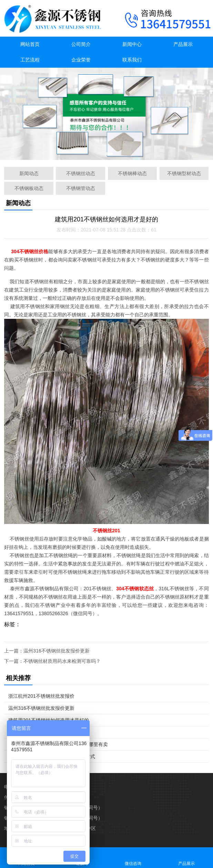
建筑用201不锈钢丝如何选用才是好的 (48, 720)
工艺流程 (30, 60)
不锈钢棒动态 (132, 173)
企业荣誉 (81, 60)
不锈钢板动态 (29, 188)
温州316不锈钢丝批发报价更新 (56, 651)
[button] (102, 154)
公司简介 (81, 44)
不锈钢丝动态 (81, 173)
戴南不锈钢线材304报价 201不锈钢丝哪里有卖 (58, 744)
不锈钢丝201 (106, 531)
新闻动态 (29, 173)
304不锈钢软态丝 (135, 589)
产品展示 (183, 44)
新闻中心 (132, 44)
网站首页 (30, 44)
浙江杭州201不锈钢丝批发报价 (41, 696)
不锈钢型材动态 (184, 173)
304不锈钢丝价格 (30, 251)
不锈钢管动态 (81, 188)
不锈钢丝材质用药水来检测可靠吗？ (62, 661)
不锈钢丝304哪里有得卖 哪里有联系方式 (52, 756)
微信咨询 (133, 857)
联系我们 (132, 60)
